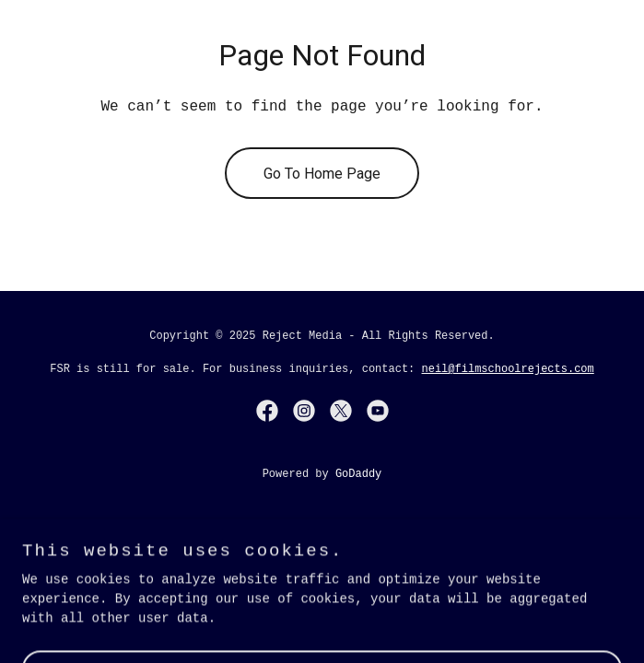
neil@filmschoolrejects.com (508, 369)
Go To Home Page (322, 174)
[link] (267, 411)
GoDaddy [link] (358, 474)
